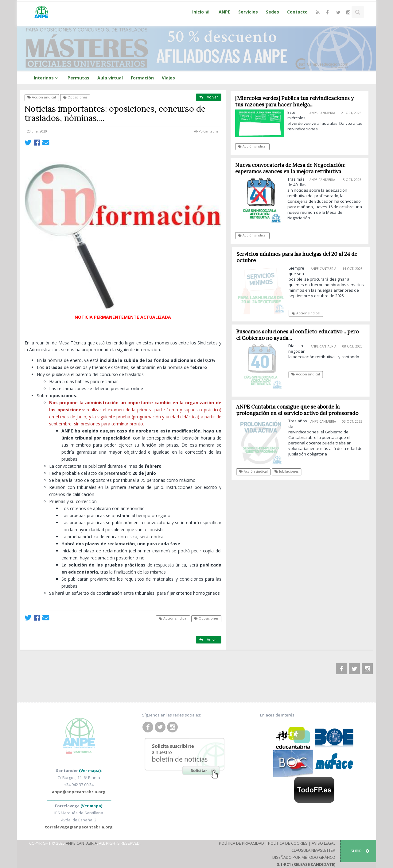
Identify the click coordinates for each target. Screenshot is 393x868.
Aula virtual (110, 78)
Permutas (78, 78)
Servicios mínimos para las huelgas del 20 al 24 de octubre (299, 257)
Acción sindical (42, 97)
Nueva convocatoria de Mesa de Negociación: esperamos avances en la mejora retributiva (290, 168)
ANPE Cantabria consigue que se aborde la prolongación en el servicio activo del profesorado (299, 410)
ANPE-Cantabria (206, 131)
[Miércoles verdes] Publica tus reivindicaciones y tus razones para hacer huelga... (294, 101)
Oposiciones (75, 97)
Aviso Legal (323, 843)
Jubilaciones (289, 471)
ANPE (224, 12)
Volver (209, 97)
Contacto (297, 12)
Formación (142, 78)
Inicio (201, 12)
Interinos (47, 78)
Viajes (168, 78)
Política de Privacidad (241, 843)
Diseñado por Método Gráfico (304, 857)
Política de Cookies (288, 843)
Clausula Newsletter (313, 850)
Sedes (272, 12)
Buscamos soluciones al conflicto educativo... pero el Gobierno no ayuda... (300, 335)
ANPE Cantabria (81, 843)
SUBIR (360, 851)
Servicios (248, 12)
